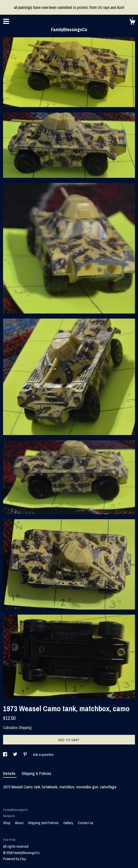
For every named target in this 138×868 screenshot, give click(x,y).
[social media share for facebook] (5, 755)
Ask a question (43, 755)
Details (10, 773)
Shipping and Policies (44, 823)
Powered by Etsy (14, 859)
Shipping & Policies (36, 773)
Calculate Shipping (17, 727)
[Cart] (132, 23)
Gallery (69, 823)
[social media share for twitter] (16, 755)
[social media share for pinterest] (26, 755)
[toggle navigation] (6, 21)
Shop (7, 823)
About (20, 823)
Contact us (86, 823)
